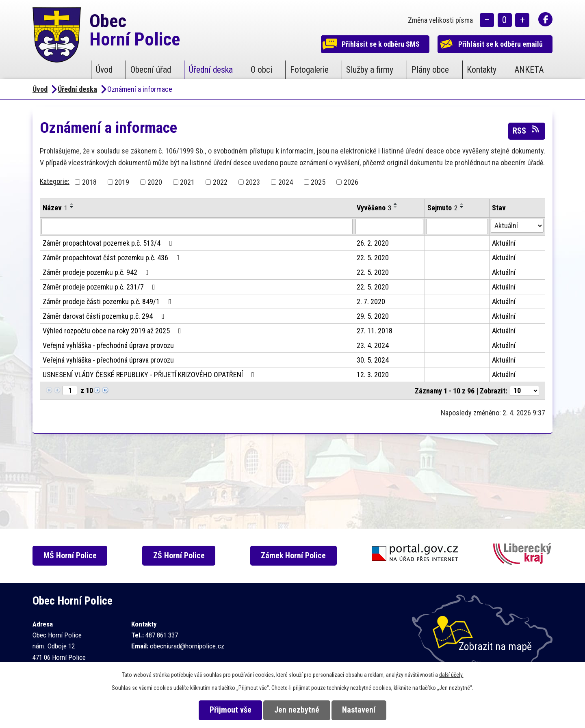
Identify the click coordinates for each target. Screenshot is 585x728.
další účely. (451, 675)
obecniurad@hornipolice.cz (187, 646)
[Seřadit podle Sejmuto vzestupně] (462, 204)
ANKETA (529, 70)
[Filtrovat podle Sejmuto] (457, 227)
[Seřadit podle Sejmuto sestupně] (462, 207)
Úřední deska (211, 70)
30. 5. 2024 (373, 360)
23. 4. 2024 (373, 345)
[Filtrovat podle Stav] (517, 226)
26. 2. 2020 (373, 243)
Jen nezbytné (297, 710)
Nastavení (361, 710)
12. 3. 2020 (373, 375)
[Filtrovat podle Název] (197, 227)
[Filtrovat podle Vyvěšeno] (389, 227)
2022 (220, 182)
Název (55, 208)
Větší (522, 21)
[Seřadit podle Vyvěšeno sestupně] (396, 207)
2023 (253, 182)
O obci (261, 70)
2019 (122, 182)
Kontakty (482, 70)
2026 (351, 182)
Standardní (505, 21)
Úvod (104, 70)
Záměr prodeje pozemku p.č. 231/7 (101, 287)
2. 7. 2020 (371, 301)
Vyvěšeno (374, 208)
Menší (487, 21)
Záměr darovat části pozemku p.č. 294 (105, 316)
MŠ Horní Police (71, 556)
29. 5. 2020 (373, 316)
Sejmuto (442, 208)
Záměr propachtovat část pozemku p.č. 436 (113, 258)
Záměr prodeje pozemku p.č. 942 (97, 272)
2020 (155, 182)
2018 (89, 182)
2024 (286, 182)
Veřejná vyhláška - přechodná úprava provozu (108, 345)
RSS (526, 130)
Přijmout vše (228, 710)
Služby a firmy (370, 70)
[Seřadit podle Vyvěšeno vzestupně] (396, 204)
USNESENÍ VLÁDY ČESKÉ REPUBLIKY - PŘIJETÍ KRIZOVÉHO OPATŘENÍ (150, 375)
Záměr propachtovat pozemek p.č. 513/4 (109, 243)
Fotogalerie (309, 70)
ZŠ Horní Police (181, 556)
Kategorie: (55, 181)
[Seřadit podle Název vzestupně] (72, 204)
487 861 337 (162, 635)
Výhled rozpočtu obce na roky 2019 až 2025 (114, 331)
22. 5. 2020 (373, 258)
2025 (318, 182)
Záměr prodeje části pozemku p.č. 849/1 (108, 301)
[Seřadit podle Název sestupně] (72, 207)
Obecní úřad (151, 70)
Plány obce (430, 70)
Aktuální (504, 243)
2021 (187, 182)
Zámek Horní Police (296, 556)
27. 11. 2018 (375, 331)
